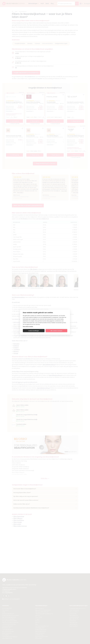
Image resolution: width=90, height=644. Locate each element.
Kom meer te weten (28, 326)
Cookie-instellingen (34, 331)
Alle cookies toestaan (56, 331)
